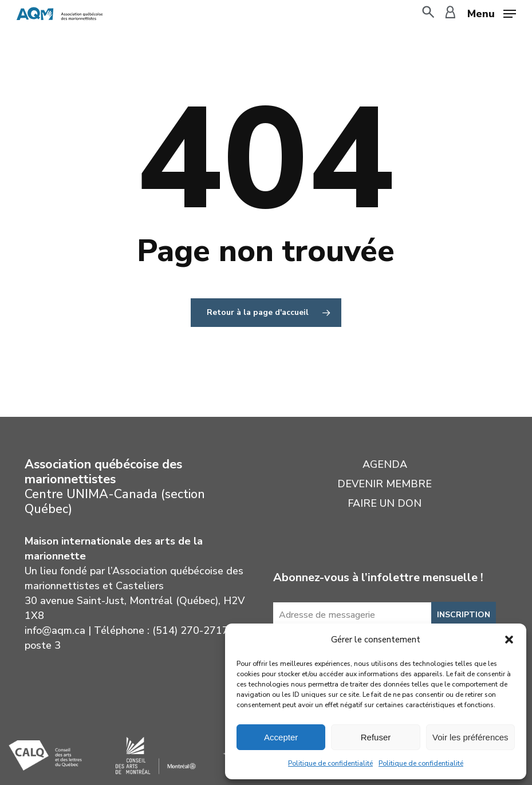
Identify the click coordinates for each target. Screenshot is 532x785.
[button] (509, 640)
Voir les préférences (470, 737)
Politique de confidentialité (330, 763)
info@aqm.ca (55, 630)
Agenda (385, 464)
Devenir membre (385, 484)
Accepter (281, 737)
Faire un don (385, 503)
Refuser (376, 737)
